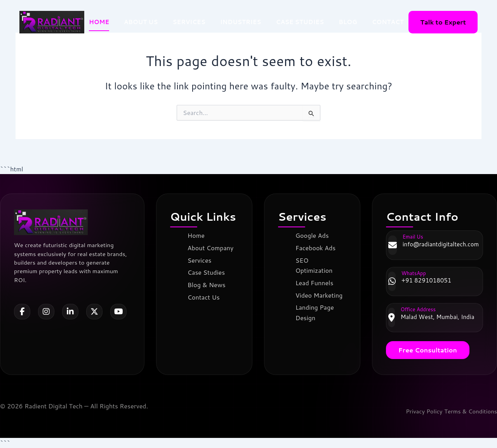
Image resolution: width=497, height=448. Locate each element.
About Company (212, 248)
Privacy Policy (418, 411)
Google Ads (313, 235)
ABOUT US (141, 22)
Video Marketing (320, 294)
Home (197, 235)
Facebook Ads (317, 248)
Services (201, 260)
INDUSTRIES (241, 22)
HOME (99, 22)
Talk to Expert (443, 22)
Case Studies (207, 272)
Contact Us (205, 296)
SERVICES (189, 22)
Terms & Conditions (468, 411)
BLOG (348, 22)
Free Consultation (428, 350)
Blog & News (208, 284)
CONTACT (388, 22)
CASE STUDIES (300, 22)
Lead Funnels (316, 282)
